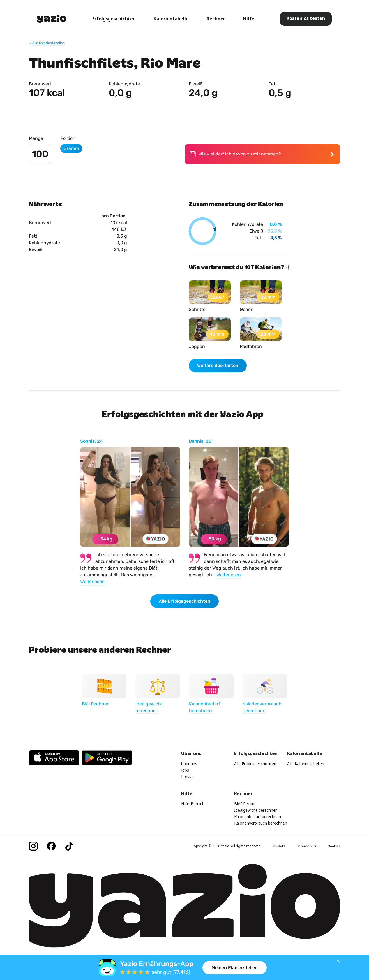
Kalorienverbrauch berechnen (261, 823)
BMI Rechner (246, 804)
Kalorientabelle (171, 19)
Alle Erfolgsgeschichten (184, 601)
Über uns (189, 764)
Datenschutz (306, 846)
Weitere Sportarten (218, 365)
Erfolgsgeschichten (114, 19)
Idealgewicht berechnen (256, 810)
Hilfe (249, 19)
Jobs (185, 770)
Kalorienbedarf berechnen (258, 817)
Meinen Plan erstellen (235, 968)
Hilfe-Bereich (193, 804)
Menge (36, 138)
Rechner (216, 19)
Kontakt (279, 846)
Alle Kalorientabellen (306, 764)
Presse (187, 776)
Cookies (334, 846)
